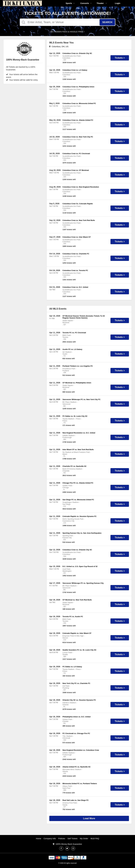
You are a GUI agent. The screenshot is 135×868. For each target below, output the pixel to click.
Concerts (86, 3)
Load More (89, 818)
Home (38, 838)
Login (118, 3)
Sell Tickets (73, 838)
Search (107, 22)
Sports (70, 3)
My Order (84, 838)
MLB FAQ (95, 838)
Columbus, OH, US (59, 46)
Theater (102, 3)
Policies (62, 838)
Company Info (50, 838)
